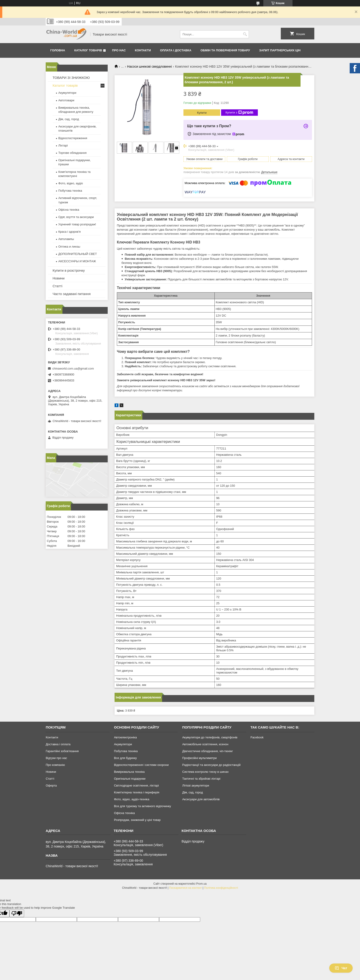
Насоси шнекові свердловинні (149, 66)
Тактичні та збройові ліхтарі (201, 779)
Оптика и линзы (69, 247)
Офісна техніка (69, 210)
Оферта (51, 785)
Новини (59, 278)
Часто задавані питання (72, 294)
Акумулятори (67, 93)
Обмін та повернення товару (225, 50)
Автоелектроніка (125, 737)
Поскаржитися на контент (186, 888)
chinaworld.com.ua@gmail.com (73, 369)
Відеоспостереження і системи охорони (141, 765)
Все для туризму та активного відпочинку (142, 806)
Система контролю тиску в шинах (205, 772)
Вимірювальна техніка (129, 772)
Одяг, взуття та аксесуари (76, 217)
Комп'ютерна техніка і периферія (137, 792)
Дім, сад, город (69, 119)
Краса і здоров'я (69, 232)
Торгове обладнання (72, 153)
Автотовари (66, 100)
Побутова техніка (70, 191)
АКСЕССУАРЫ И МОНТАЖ (77, 261)
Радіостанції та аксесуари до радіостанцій (211, 765)
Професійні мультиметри (200, 758)
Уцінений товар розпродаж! (77, 224)
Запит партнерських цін (280, 50)
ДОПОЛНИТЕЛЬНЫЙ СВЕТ (78, 254)
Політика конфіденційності (221, 888)
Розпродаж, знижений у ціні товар (137, 820)
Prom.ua (201, 884)
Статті (58, 286)
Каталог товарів (88, 50)
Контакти (143, 50)
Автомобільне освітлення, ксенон (205, 744)
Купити (202, 113)
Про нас (119, 50)
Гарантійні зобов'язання (62, 751)
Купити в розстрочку (69, 270)
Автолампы (66, 239)
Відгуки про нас (56, 758)
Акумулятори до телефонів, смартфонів (210, 737)
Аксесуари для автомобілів (201, 799)
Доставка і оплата (58, 744)
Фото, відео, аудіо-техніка (132, 799)
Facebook (257, 737)
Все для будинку (125, 758)
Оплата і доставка (176, 50)
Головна (58, 50)
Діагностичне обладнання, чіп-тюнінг (208, 751)
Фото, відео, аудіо (71, 183)
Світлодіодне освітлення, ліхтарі (136, 785)
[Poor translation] (17, 913)
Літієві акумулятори (196, 785)
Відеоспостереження (73, 138)
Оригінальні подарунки (130, 779)
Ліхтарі (63, 145)
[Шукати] (245, 34)
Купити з (239, 113)
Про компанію (55, 765)
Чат (341, 968)
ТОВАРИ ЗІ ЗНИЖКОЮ (71, 78)
